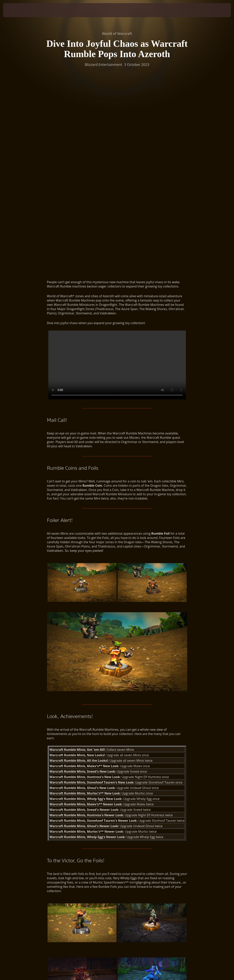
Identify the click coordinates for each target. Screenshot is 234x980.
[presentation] (15, 10)
